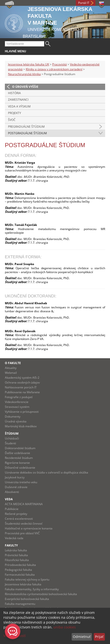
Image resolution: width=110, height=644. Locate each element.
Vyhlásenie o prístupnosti (22, 412)
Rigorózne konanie (17, 463)
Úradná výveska (16, 421)
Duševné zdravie (16, 487)
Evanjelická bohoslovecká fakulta (27, 599)
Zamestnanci (18, 100)
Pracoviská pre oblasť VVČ (22, 533)
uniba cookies (65, 627)
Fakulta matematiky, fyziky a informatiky (32, 589)
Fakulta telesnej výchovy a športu (27, 579)
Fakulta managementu (20, 604)
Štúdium (12, 434)
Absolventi (12, 492)
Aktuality (11, 368)
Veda (9, 499)
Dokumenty (13, 416)
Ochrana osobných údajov (22, 382)
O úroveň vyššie (25, 87)
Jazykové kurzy (15, 477)
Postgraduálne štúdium (27, 133)
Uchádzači (12, 438)
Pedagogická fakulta (18, 570)
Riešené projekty (16, 514)
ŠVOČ (12, 120)
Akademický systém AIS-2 (22, 378)
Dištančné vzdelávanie (20, 468)
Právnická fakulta (16, 555)
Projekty (15, 113)
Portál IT (84, 3)
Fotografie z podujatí (19, 397)
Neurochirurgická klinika (24, 74)
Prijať (99, 637)
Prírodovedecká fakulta (20, 565)
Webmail (11, 373)
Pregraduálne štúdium (26, 127)
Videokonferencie (17, 402)
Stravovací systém (17, 407)
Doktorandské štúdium (20, 448)
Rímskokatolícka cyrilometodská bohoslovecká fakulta (41, 594)
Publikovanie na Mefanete (22, 392)
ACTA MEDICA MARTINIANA (24, 504)
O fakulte (13, 363)
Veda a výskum (19, 106)
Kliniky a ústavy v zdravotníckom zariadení (54, 69)
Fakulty (11, 545)
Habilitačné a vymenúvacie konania (29, 528)
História (14, 93)
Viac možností (15, 636)
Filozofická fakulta (17, 560)
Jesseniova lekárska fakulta (23, 584)
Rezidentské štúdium (19, 458)
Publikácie (12, 509)
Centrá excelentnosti (19, 519)
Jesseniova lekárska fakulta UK (29, 64)
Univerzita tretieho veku (21, 482)
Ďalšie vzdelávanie (17, 453)
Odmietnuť (82, 637)
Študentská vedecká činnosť (24, 523)
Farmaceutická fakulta (20, 575)
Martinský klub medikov (21, 426)
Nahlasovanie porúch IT (21, 387)
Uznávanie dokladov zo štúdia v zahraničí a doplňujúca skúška (47, 472)
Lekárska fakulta (16, 550)
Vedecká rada (14, 538)
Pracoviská (59, 64)
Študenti (10, 443)
